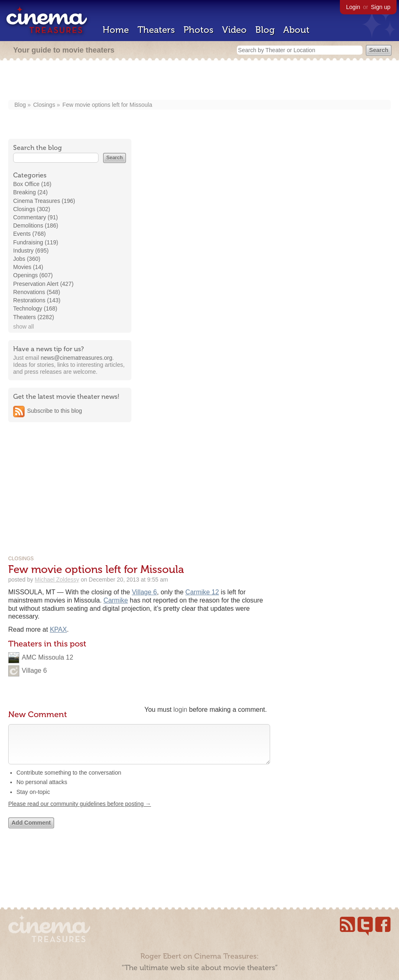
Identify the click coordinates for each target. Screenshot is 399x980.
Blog (265, 30)
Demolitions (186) (36, 225)
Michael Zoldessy (57, 580)
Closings (44, 105)
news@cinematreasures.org (77, 358)
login (180, 710)
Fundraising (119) (36, 242)
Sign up (381, 7)
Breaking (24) (30, 192)
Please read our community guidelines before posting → (80, 812)
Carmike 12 (202, 592)
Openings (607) (33, 275)
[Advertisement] (200, 81)
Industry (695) (31, 251)
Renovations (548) (37, 292)
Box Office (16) (32, 184)
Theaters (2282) (34, 317)
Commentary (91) (36, 217)
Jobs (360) (27, 259)
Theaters (156, 30)
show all (24, 327)
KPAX (58, 629)
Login (353, 7)
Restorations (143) (37, 300)
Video (234, 30)
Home (116, 30)
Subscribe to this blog (55, 411)
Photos (198, 30)
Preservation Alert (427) (43, 284)
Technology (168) (35, 308)
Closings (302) (32, 209)
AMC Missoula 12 (47, 657)
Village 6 (144, 592)
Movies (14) (28, 267)
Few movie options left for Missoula (107, 105)
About (296, 30)
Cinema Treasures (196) (44, 201)
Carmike (116, 600)
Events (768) (29, 234)
